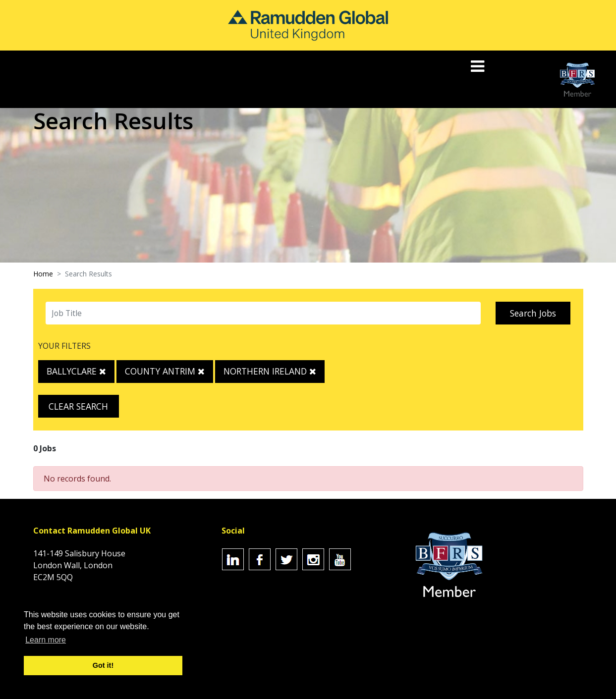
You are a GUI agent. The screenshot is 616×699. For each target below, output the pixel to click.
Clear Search (78, 406)
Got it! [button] (103, 665)
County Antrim (165, 371)
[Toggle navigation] (478, 66)
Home (43, 274)
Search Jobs (533, 313)
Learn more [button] (46, 640)
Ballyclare (76, 371)
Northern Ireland (270, 371)
